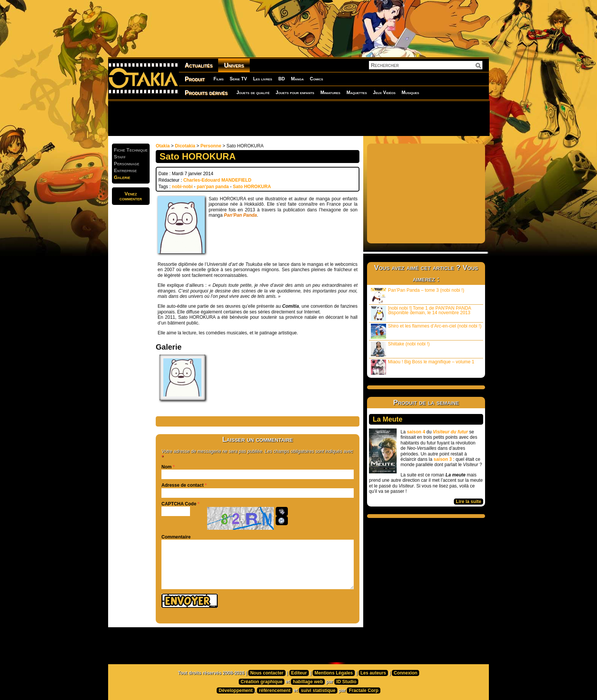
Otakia (163, 146)
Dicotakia (185, 146)
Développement (235, 690)
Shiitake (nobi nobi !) (400, 349)
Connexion (405, 673)
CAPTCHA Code (179, 504)
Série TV (238, 79)
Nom (167, 467)
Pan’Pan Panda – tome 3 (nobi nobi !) (417, 295)
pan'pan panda (213, 187)
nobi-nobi (182, 187)
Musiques (410, 93)
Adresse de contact (183, 485)
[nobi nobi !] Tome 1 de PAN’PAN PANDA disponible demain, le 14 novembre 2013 (421, 313)
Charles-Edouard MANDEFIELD (217, 180)
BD (282, 79)
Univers (234, 65)
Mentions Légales (334, 673)
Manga (297, 79)
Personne (211, 146)
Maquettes (357, 93)
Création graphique (262, 682)
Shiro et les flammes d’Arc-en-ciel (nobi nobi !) (426, 331)
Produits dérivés (206, 93)
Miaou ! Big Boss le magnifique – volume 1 (423, 367)
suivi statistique (318, 690)
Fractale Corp (363, 690)
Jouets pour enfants (295, 93)
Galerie (122, 177)
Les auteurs (373, 673)
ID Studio (346, 682)
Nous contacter (267, 673)
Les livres (263, 79)
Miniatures (330, 93)
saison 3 (443, 459)
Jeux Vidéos (384, 93)
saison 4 (416, 432)
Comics (317, 79)
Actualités (199, 65)
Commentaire (176, 537)
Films (219, 79)
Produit (195, 79)
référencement (275, 690)
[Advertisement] (298, 118)
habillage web (308, 682)
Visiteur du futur (450, 432)
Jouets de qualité (253, 93)
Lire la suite (469, 502)
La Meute (388, 419)
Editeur (299, 673)
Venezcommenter (131, 196)
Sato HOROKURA (252, 187)
